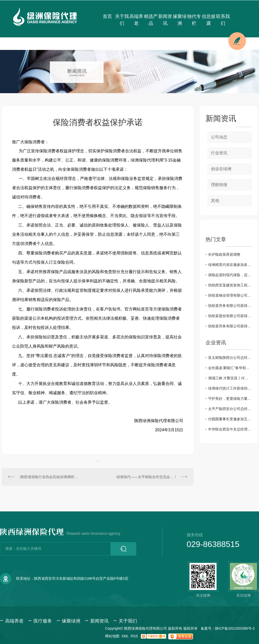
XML (125, 636)
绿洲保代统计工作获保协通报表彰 (230, 388)
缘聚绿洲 (180, 20)
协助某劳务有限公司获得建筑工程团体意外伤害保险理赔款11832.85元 (230, 306)
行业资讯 (219, 153)
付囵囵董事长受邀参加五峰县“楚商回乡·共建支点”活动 (230, 419)
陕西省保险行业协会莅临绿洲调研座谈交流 (50, 477)
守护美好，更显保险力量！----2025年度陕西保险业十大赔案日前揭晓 (230, 399)
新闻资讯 (165, 20)
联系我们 (223, 20)
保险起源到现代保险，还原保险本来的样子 (230, 275)
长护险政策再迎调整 (224, 254)
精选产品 (151, 20)
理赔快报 (219, 185)
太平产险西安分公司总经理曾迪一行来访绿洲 (230, 409)
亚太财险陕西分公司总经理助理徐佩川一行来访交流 (230, 358)
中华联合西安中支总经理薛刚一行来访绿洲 (230, 429)
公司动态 (219, 137)
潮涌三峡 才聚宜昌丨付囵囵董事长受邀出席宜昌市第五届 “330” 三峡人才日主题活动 (230, 378)
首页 (107, 16)
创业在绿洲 (221, 169)
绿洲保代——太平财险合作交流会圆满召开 (150, 477)
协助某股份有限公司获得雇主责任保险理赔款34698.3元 (230, 316)
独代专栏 (194, 20)
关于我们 (122, 20)
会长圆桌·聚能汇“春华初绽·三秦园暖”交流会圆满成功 (230, 368)
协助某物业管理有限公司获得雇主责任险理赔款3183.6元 (230, 295)
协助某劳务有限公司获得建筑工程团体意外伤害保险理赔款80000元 (230, 326)
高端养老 (136, 20)
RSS (134, 636)
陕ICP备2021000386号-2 (235, 628)
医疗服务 (43, 621)
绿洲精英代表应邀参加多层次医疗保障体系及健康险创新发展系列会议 (230, 265)
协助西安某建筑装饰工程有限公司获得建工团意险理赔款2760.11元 (230, 285)
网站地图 (112, 636)
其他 (215, 201)
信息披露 (209, 20)
